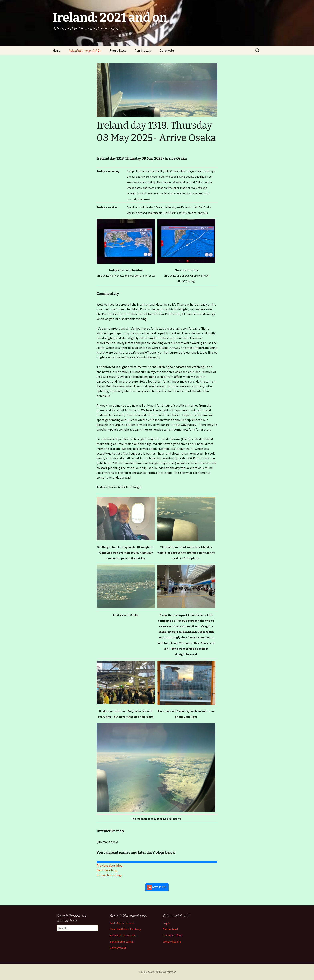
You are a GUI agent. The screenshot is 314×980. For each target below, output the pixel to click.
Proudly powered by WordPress (157, 972)
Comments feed (173, 935)
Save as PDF (157, 887)
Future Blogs (118, 51)
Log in (167, 923)
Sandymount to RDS (122, 942)
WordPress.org (172, 942)
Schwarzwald (118, 948)
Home (57, 51)
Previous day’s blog (110, 865)
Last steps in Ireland (122, 923)
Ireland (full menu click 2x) (85, 51)
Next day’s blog (107, 870)
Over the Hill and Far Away (125, 929)
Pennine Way (143, 51)
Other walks (167, 51)
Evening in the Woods (123, 935)
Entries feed (170, 929)
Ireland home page (109, 875)
